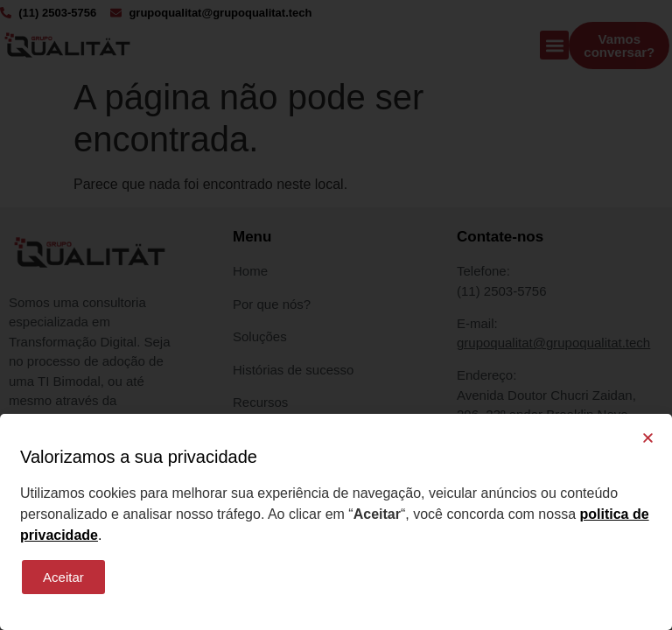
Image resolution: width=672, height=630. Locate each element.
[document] (336, 315)
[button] (648, 438)
